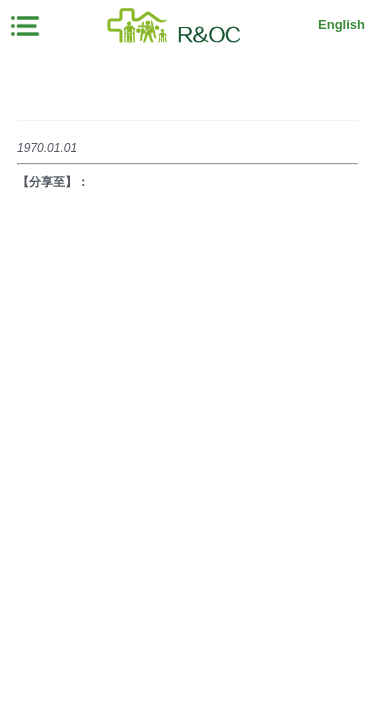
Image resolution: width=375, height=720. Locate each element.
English (341, 24)
